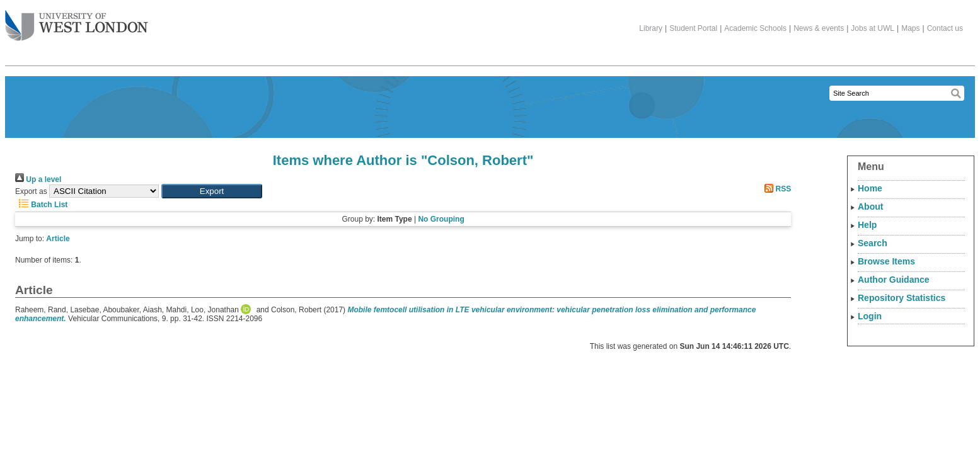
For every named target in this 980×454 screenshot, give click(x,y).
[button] (212, 191)
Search (873, 243)
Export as (31, 191)
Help (867, 225)
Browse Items (886, 261)
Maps (910, 28)
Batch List (41, 205)
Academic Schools (755, 28)
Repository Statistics (902, 298)
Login (870, 316)
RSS (776, 189)
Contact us (945, 28)
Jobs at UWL (873, 28)
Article (58, 239)
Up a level (38, 179)
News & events (819, 28)
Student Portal (693, 28)
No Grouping (441, 219)
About (870, 207)
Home (870, 188)
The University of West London (77, 21)
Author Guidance (894, 280)
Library (651, 28)
